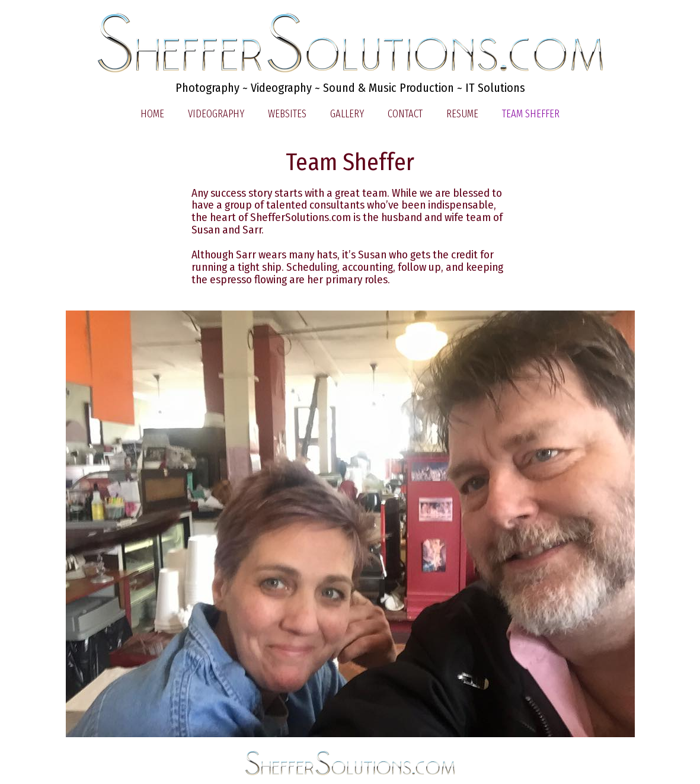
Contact (405, 114)
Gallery (347, 114)
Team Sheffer (531, 114)
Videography (216, 114)
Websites (287, 114)
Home (152, 114)
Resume (462, 114)
